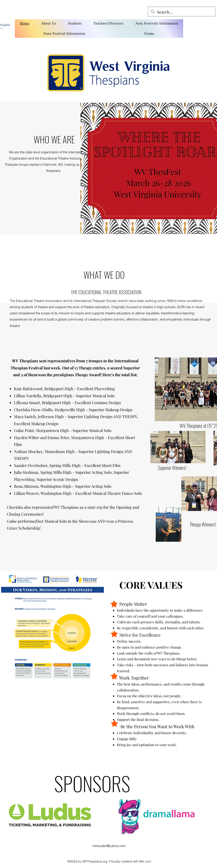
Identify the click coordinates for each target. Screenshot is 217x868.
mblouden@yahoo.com (109, 846)
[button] (12, 212)
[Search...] (181, 12)
